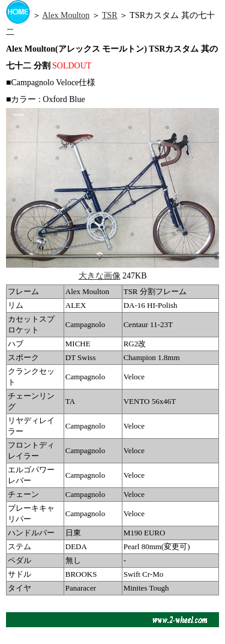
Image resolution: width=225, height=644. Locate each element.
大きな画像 (100, 276)
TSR (110, 15)
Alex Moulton (66, 15)
